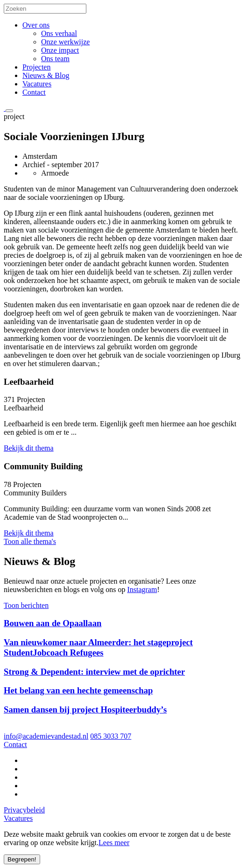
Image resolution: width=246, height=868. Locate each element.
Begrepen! (22, 859)
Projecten (36, 67)
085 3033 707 (111, 736)
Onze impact (60, 50)
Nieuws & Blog (46, 75)
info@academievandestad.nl (46, 736)
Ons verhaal (59, 33)
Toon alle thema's (30, 541)
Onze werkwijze (65, 42)
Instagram (142, 589)
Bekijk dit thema (29, 448)
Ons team (55, 59)
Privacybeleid (24, 810)
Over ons (36, 25)
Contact (34, 92)
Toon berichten (26, 605)
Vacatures (37, 84)
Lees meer (114, 843)
